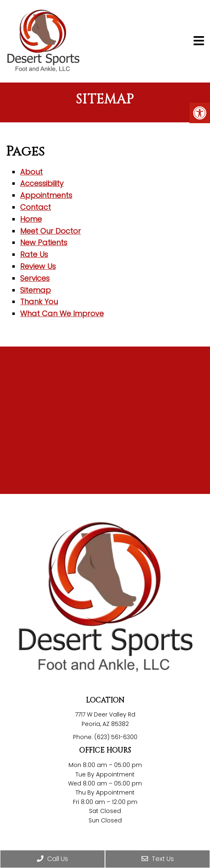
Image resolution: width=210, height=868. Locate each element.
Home (31, 219)
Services (35, 278)
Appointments (46, 195)
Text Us (158, 859)
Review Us (38, 266)
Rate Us (34, 254)
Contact (35, 207)
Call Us (52, 859)
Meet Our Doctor (50, 231)
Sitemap (35, 290)
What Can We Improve (62, 313)
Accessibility (42, 183)
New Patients (44, 242)
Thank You (39, 302)
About (31, 172)
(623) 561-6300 (116, 737)
